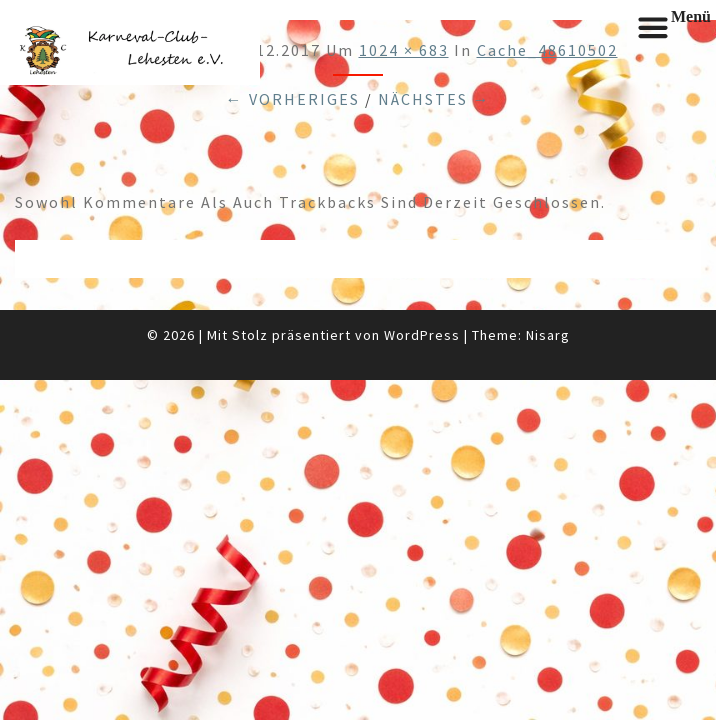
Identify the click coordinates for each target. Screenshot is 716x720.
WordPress (422, 335)
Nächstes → (434, 99)
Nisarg (548, 335)
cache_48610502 (547, 50)
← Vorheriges (293, 99)
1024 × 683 (404, 50)
